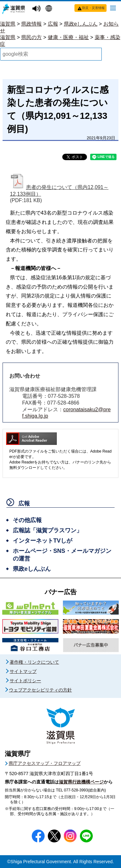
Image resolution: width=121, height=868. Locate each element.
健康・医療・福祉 (68, 37)
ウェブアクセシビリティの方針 (40, 690)
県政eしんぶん (81, 24)
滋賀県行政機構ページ (81, 782)
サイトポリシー (25, 681)
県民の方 (31, 37)
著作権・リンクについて (34, 662)
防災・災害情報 (93, 8)
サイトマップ (23, 671)
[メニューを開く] (113, 8)
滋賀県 (8, 24)
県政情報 (31, 24)
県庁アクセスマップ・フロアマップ (45, 763)
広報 (53, 24)
